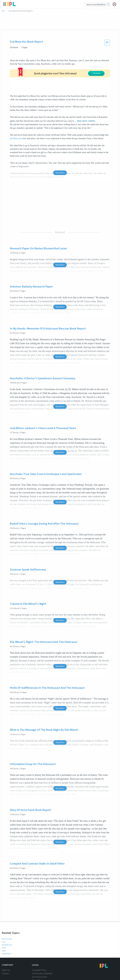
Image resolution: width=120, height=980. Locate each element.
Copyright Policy (39, 952)
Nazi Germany (7, 921)
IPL (3, 11)
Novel (4, 930)
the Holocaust (16, 120)
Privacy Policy (38, 962)
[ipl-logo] (12, 5)
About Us (6, 952)
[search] (108, 4)
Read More (60, 247)
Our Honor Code (39, 959)
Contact (5, 955)
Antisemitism (7, 935)
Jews (4, 933)
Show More (60, 155)
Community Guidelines (42, 955)
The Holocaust (7, 927)
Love (4, 924)
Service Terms (38, 965)
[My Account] (115, 4)
